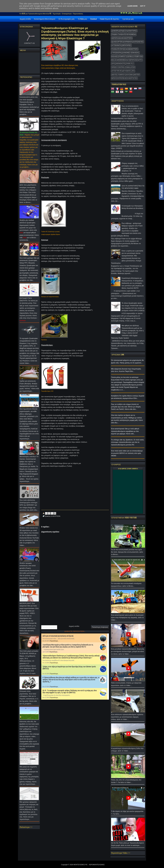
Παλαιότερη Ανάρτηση (100, 627)
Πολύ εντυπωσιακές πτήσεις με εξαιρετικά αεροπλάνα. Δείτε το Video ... (128, 685)
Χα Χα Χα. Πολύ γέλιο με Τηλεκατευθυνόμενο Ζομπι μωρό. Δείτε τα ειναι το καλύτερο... (128, 845)
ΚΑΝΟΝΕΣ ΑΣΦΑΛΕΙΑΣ (131, 53)
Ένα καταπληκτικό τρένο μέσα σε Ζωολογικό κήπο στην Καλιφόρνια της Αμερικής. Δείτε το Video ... (128, 618)
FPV (141, 60)
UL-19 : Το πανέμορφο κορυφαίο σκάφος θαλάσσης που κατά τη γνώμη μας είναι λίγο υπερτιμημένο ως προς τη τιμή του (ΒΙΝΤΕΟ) (70, 692)
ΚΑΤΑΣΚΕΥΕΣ (138, 42)
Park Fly (130, 64)
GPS (113, 64)
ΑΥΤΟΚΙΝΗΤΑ (116, 45)
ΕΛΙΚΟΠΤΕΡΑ (127, 38)
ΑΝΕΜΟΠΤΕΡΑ (133, 49)
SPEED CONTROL (118, 67)
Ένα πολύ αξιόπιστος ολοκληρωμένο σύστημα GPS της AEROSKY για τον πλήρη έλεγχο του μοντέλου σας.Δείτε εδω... (29, 506)
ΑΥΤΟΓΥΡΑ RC (117, 71)
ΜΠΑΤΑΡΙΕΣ (127, 45)
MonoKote (121, 64)
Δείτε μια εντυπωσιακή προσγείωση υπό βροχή (58, 636)
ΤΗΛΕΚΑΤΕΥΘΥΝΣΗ (119, 49)
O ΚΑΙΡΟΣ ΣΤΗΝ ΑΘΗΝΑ (128, 469)
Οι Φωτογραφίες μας (66, 19)
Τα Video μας (82, 19)
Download (94, 19)
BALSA (114, 60)
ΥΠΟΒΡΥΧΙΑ (138, 56)
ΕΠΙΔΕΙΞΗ (123, 31)
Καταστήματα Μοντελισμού (45, 19)
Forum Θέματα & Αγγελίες (110, 19)
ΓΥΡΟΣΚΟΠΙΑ (116, 53)
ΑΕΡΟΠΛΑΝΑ (116, 38)
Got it (143, 6)
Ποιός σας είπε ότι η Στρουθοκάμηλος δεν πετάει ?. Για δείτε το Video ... (128, 782)
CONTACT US (29, 43)
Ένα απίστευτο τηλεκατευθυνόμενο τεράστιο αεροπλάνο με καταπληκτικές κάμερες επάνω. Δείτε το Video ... (128, 718)
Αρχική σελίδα (25, 19)
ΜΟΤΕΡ (137, 75)
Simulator (130, 67)
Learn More (132, 6)
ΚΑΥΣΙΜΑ (130, 75)
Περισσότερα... (55, 641)
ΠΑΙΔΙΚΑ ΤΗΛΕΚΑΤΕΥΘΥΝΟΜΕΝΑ (124, 34)
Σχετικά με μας (128, 19)
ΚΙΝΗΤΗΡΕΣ (132, 31)
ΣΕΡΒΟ (130, 56)
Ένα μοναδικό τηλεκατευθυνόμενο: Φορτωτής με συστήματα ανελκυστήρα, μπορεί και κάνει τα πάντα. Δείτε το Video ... (128, 652)
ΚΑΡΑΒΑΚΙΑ (128, 42)
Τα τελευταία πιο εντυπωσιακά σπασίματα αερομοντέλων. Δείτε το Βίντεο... (128, 585)
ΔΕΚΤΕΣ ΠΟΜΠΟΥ (118, 75)
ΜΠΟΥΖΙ (115, 78)
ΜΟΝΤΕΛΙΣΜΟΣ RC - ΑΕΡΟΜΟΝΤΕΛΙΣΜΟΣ (89, 865)
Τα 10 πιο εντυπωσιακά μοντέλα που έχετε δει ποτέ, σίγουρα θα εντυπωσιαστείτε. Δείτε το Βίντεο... (128, 553)
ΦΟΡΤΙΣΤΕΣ (133, 78)
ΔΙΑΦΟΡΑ (115, 31)
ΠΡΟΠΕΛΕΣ (123, 78)
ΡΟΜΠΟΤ (122, 56)
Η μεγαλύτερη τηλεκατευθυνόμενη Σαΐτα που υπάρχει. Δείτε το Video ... (128, 750)
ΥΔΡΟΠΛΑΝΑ (133, 60)
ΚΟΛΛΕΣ (115, 56)
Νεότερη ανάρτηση (49, 627)
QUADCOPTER (117, 42)
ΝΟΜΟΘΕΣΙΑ (123, 60)
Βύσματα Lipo (129, 71)
